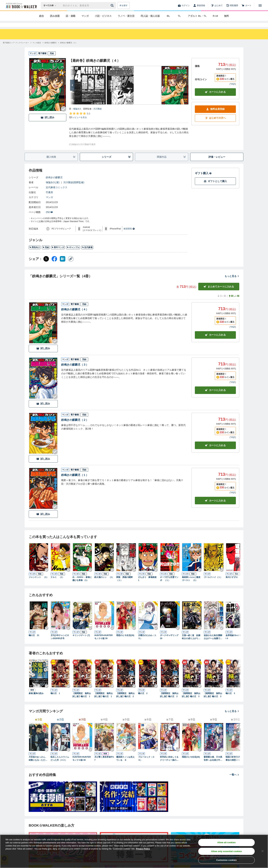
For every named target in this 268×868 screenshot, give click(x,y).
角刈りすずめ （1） (235, 583)
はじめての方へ (215, 124)
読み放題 (55, 16)
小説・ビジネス (103, 16)
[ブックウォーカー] (21, 5)
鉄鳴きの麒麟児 (54, 184)
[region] (134, 851)
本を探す (124, 5)
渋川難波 (98, 115)
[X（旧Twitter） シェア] (46, 265)
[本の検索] (51, 5)
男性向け (35, 254)
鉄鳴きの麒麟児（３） (75, 371)
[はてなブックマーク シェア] (63, 265)
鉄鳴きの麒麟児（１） (75, 481)
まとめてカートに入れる (219, 293)
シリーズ (116, 163)
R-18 (215, 16)
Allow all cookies (226, 842)
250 (49, 218)
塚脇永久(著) (53, 189)
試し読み (48, 124)
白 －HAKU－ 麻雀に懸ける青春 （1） (82, 585)
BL (168, 16)
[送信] (113, 5)
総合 (42, 16)
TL (179, 16)
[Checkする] (64, 115)
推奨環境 (129, 235)
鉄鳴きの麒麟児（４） (75, 316)
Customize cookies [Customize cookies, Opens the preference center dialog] (226, 860)
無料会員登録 (215, 115)
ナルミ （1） (57, 583)
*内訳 (233, 90)
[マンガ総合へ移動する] (37, 49)
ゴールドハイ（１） (213, 583)
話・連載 (71, 16)
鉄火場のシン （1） (104, 583)
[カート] (246, 5)
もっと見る (232, 282)
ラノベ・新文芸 (126, 16)
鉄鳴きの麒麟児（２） (75, 426)
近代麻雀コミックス (57, 193)
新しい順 (234, 302)
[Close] (263, 851)
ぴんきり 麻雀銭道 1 (148, 585)
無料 (226, 16)
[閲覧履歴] (232, 5)
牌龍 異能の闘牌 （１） (125, 585)
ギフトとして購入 (215, 187)
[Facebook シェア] (54, 265)
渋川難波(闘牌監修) (74, 189)
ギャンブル (73, 254)
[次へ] (72, 91)
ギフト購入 (203, 179)
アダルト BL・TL (197, 16)
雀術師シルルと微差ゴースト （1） (191, 585)
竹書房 (49, 198)
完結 (46, 254)
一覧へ (234, 781)
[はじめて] (217, 5)
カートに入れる (215, 98)
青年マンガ (58, 254)
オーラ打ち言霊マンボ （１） (169, 585)
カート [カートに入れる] (215, 341)
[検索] (113, 5)
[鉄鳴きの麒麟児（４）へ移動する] (69, 49)
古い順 (222, 302)
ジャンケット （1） (39, 583)
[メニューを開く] (260, 5)
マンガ (85, 16)
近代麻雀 (87, 254)
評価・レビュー (217, 163)
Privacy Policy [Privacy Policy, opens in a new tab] (143, 849)
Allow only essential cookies (226, 851)
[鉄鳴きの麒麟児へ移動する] (51, 49)
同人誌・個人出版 (150, 16)
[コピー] (71, 265)
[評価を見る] (80, 121)
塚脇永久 (77, 115)
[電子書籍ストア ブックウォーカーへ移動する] (16, 49)
